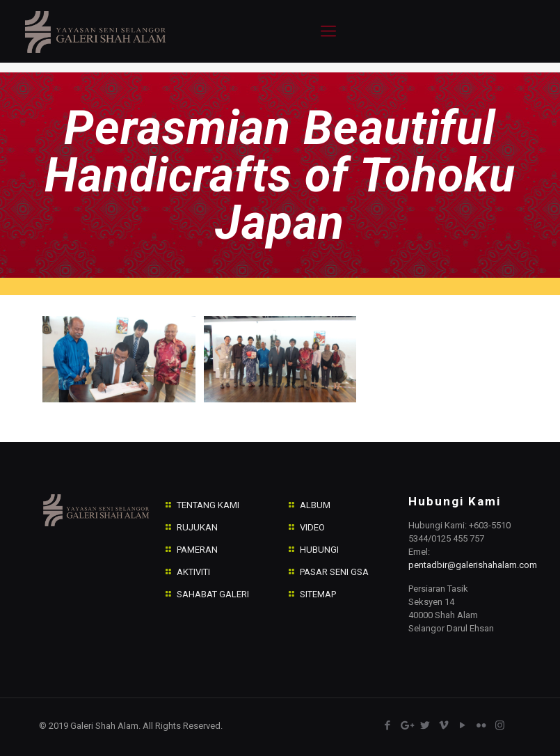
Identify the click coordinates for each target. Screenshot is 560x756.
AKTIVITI (193, 572)
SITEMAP (318, 594)
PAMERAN (197, 550)
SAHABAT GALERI (213, 594)
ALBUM (315, 505)
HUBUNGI (319, 550)
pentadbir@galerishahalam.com (473, 565)
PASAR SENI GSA (334, 572)
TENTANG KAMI (208, 505)
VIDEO (312, 527)
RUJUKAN (197, 527)
